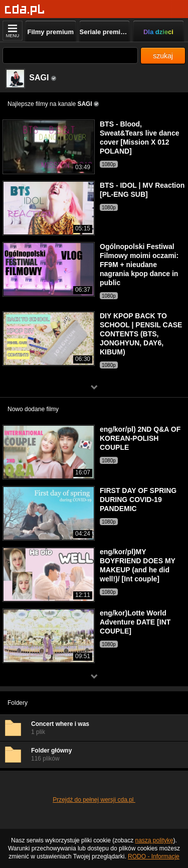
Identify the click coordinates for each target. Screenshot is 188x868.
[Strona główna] (25, 10)
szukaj (163, 56)
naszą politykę (154, 840)
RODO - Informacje (154, 856)
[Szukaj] (70, 55)
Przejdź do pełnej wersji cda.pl (94, 800)
